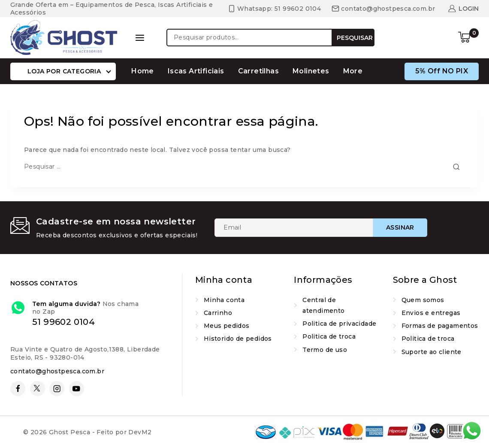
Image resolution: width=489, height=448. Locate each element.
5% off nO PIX (442, 71)
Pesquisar (355, 38)
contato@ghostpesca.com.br (57, 371)
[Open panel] (140, 38)
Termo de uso (325, 350)
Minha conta (224, 300)
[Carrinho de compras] (468, 38)
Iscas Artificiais (196, 71)
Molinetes (311, 71)
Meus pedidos (227, 326)
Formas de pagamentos (440, 326)
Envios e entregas (431, 313)
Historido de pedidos (238, 339)
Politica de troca (329, 336)
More (353, 71)
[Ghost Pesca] (64, 37)
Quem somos (423, 300)
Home (143, 71)
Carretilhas (258, 71)
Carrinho (218, 313)
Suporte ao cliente (432, 352)
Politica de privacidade (339, 324)
